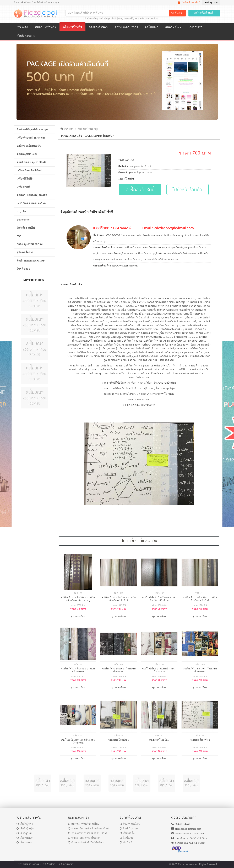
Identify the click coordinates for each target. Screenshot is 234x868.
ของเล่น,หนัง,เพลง (27, 154)
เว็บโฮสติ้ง (127, 833)
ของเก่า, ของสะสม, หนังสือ (32, 195)
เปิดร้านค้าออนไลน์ (189, 2)
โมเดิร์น (130, 179)
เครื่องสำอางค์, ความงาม (31, 138)
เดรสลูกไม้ (129, 19)
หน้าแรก (23, 27)
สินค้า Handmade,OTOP (31, 261)
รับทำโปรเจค (129, 829)
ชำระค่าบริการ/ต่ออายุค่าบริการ (88, 833)
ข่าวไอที (126, 842)
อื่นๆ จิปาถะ (23, 269)
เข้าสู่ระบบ (211, 2)
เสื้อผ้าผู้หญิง (104, 19)
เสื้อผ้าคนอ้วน (152, 19)
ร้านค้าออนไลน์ (130, 824)
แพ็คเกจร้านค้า (72, 27)
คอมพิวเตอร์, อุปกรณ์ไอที (31, 162)
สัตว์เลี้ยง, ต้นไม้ (26, 228)
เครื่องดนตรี (24, 187)
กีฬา (19, 236)
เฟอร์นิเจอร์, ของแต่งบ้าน (31, 203)
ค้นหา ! (177, 13)
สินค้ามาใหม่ (173, 27)
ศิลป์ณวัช (127, 838)
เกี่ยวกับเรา (195, 27)
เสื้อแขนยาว (25, 842)
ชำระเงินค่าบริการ (126, 27)
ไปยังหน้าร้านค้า (188, 189)
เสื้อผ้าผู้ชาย (117, 19)
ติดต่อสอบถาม (26, 36)
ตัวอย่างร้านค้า (98, 27)
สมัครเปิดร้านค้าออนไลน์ (84, 824)
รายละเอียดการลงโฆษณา (84, 838)
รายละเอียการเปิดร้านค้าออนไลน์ (88, 829)
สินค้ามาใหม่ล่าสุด (88, 129)
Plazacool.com (186, 864)
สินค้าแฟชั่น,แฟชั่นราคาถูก (32, 129)
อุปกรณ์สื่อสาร (25, 252)
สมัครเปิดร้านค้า (204, 13)
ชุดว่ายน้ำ (139, 19)
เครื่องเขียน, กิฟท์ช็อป (29, 170)
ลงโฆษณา (152, 27)
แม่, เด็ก (21, 211)
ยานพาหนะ (23, 220)
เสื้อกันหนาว (25, 838)
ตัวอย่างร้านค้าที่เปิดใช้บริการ (86, 842)
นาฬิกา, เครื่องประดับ (29, 146)
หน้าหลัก (67, 129)
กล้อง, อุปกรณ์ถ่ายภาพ (30, 244)
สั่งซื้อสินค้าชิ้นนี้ (140, 189)
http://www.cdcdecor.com (125, 266)
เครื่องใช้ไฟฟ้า (25, 179)
